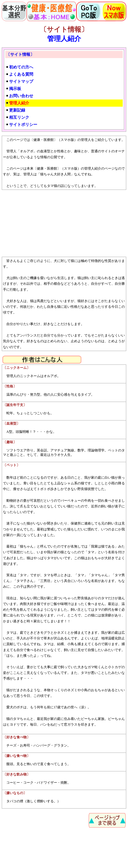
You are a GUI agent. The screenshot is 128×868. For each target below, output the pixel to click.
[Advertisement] (64, 223)
